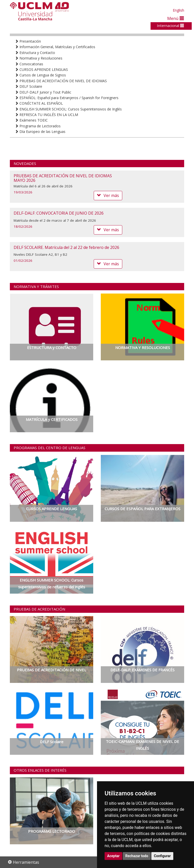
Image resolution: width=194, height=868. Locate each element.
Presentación (28, 41)
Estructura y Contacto (35, 53)
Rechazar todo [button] (137, 856)
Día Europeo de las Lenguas (40, 132)
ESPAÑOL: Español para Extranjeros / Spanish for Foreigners (67, 98)
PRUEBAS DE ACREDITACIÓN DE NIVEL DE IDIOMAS (61, 81)
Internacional (170, 25)
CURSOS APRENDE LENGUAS (41, 69)
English (178, 10)
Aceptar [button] (113, 856)
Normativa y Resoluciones (39, 58)
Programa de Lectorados (38, 126)
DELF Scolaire (29, 86)
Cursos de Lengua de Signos (40, 75)
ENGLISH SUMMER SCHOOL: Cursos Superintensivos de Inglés (68, 109)
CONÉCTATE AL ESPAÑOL (39, 103)
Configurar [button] (162, 856)
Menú (176, 18)
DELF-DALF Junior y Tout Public (43, 92)
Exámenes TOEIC (31, 120)
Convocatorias (29, 64)
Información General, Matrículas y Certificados (55, 47)
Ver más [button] (108, 195)
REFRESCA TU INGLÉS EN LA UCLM (46, 115)
